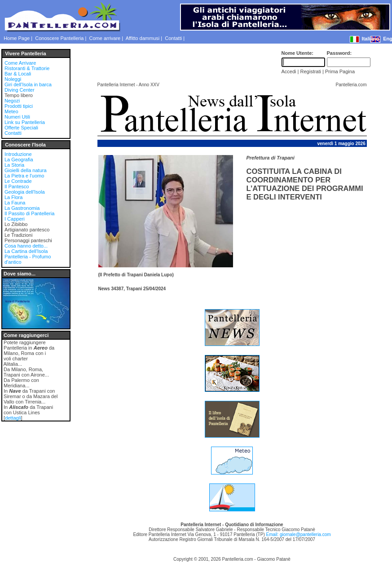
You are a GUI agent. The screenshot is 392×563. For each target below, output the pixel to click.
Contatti (173, 38)
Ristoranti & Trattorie (27, 68)
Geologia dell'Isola (25, 192)
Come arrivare (105, 38)
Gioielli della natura (26, 170)
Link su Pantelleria (25, 122)
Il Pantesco (17, 186)
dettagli (13, 418)
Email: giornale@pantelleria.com (298, 534)
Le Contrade (18, 181)
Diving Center (20, 90)
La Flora (13, 197)
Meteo (11, 111)
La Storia (14, 165)
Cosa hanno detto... (26, 246)
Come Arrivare (20, 63)
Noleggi (13, 79)
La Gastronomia (22, 208)
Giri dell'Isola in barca (28, 84)
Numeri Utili (17, 117)
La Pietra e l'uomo (24, 176)
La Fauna (15, 203)
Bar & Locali (18, 74)
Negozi (12, 101)
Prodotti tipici (19, 106)
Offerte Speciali (21, 128)
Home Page (17, 38)
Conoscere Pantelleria (59, 38)
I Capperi (15, 219)
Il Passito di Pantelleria (29, 213)
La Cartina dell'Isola (26, 251)
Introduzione (18, 154)
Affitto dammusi (143, 38)
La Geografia (19, 160)
